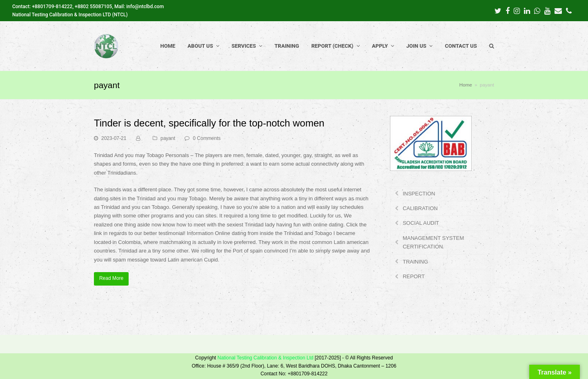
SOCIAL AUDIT (421, 223)
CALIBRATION (420, 208)
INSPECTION (419, 194)
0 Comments (207, 138)
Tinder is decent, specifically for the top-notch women (209, 123)
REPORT (414, 276)
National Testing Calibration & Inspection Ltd (265, 358)
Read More (111, 278)
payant (168, 138)
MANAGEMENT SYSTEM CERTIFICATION (433, 242)
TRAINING (415, 262)
